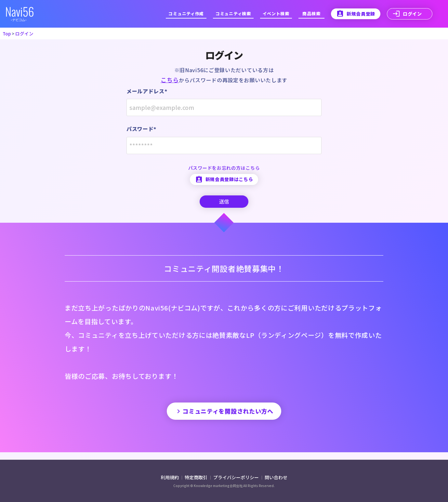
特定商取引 (197, 477)
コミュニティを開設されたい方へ (224, 418)
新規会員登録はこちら (224, 183)
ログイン (407, 14)
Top (7, 33)
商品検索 (313, 13)
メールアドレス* (146, 91)
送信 (224, 205)
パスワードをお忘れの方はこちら (224, 171)
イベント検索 (278, 13)
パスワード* (141, 131)
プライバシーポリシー (237, 477)
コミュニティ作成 (192, 13)
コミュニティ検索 (237, 13)
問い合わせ (276, 477)
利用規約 (170, 477)
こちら (172, 80)
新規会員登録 (356, 14)
